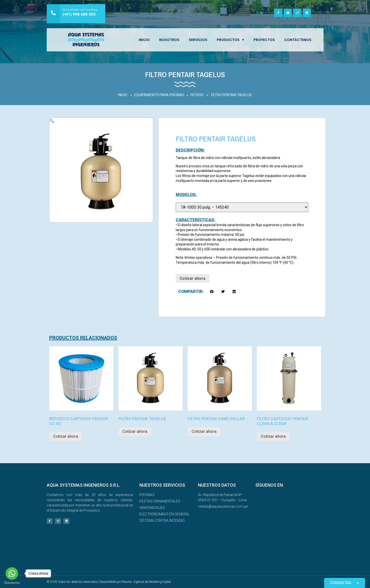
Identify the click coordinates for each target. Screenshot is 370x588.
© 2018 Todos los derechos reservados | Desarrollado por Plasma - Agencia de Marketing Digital (109, 582)
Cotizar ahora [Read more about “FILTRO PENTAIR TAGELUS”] (135, 431)
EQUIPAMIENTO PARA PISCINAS (159, 95)
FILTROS (197, 95)
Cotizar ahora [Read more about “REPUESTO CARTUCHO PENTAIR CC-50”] (66, 436)
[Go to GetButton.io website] (12, 583)
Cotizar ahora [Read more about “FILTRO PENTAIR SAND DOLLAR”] (204, 431)
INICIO (144, 40)
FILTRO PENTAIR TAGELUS (231, 95)
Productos (230, 40)
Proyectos (264, 40)
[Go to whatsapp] (12, 573)
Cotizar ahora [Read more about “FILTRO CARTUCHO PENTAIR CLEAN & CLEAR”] (273, 436)
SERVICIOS (198, 40)
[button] (212, 292)
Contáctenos (298, 40)
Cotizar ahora (193, 278)
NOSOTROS (169, 40)
